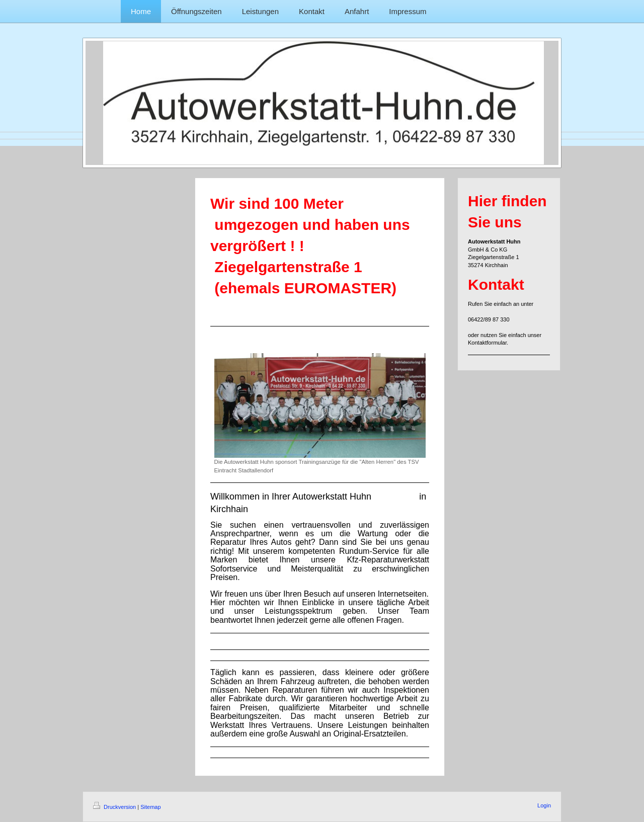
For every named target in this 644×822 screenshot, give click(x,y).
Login (544, 805)
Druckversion (115, 807)
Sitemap (150, 807)
